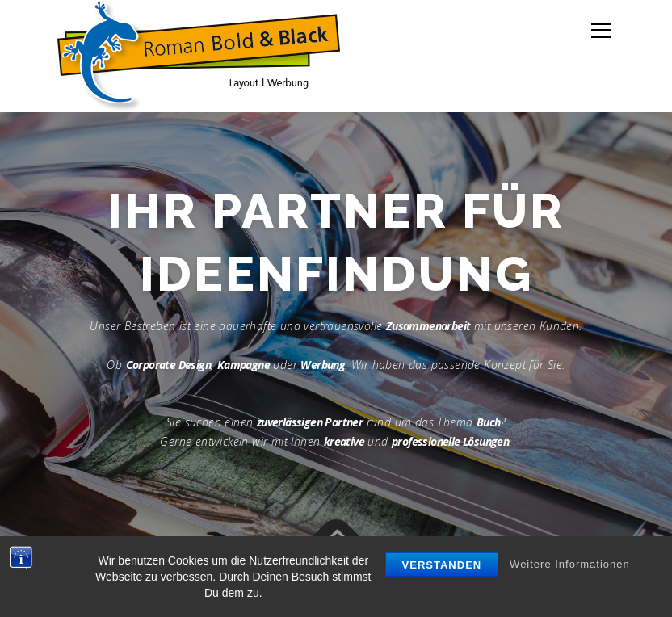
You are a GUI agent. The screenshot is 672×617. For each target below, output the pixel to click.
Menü (601, 30)
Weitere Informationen (570, 564)
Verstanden (442, 565)
